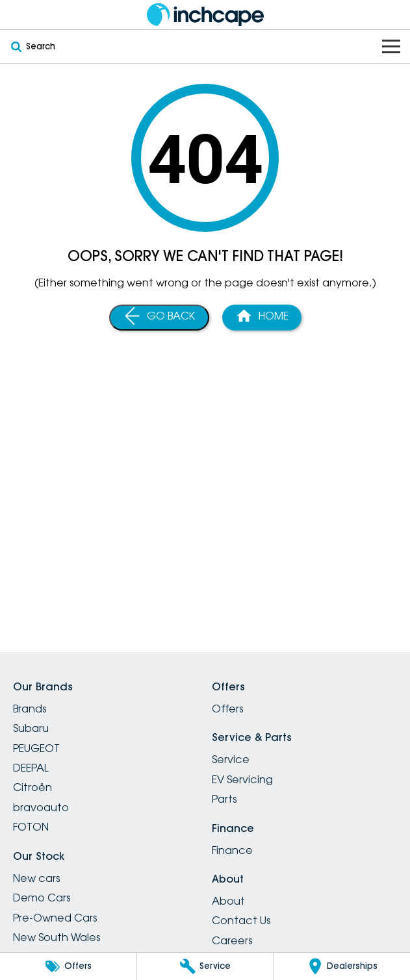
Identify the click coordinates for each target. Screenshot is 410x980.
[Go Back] (159, 318)
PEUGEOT (36, 748)
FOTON (31, 827)
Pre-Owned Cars (55, 918)
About (228, 901)
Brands (30, 709)
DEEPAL (31, 768)
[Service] (205, 966)
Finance (232, 850)
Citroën (32, 787)
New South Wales (57, 937)
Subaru (31, 728)
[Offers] (68, 966)
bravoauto (41, 807)
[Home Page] (262, 318)
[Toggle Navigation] (391, 46)
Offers (227, 709)
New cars (36, 878)
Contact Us (241, 920)
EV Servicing (242, 779)
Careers (232, 940)
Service (231, 759)
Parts (224, 799)
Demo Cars (42, 898)
